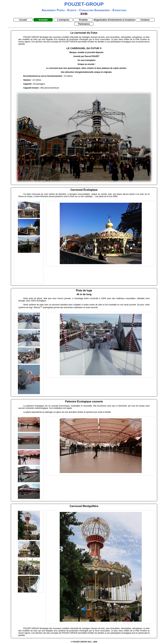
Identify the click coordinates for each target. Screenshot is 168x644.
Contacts (145, 20)
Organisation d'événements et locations (114, 20)
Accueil (23, 20)
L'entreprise (63, 20)
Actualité (43, 20)
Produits (83, 20)
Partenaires (84, 24)
